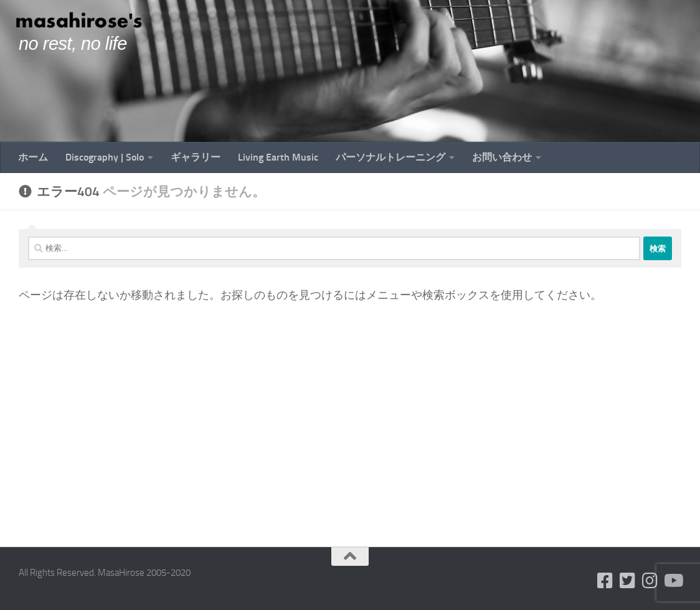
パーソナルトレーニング (390, 157)
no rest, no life (73, 44)
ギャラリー (196, 157)
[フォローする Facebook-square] (605, 581)
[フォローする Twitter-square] (628, 581)
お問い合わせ (502, 157)
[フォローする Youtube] (673, 581)
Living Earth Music (278, 157)
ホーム (33, 157)
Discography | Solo (105, 157)
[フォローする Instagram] (650, 581)
